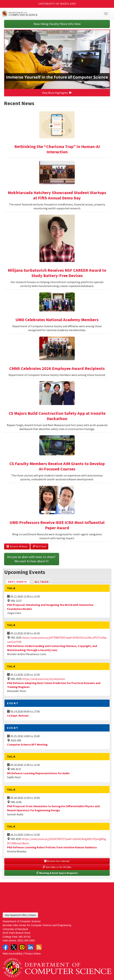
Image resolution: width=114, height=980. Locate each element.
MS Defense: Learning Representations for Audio (38, 773)
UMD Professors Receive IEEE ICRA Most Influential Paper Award (57, 525)
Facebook (6, 947)
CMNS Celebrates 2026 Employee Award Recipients (57, 368)
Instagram (22, 947)
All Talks (42, 582)
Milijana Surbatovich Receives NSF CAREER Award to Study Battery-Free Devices (57, 273)
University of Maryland (57, 4)
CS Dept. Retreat (18, 716)
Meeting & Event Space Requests (57, 873)
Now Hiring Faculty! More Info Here (57, 24)
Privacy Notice (33, 954)
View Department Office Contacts (20, 915)
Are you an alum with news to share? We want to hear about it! (32, 559)
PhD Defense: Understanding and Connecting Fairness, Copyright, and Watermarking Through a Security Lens (52, 648)
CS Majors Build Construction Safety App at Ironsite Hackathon (57, 416)
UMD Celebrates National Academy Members (57, 320)
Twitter (14, 947)
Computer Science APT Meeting (27, 744)
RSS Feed (39, 546)
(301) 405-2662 (26, 940)
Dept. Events (19, 581)
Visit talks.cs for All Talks (57, 867)
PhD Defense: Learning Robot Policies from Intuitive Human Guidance (52, 847)
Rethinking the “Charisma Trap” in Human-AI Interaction (57, 149)
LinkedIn (31, 947)
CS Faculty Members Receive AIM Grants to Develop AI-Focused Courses (57, 466)
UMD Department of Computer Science (46, 14)
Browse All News (17, 546)
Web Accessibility (13, 954)
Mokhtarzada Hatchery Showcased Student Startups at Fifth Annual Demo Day (57, 195)
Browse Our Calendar (57, 861)
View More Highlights (57, 93)
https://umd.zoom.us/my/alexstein (44, 679)
